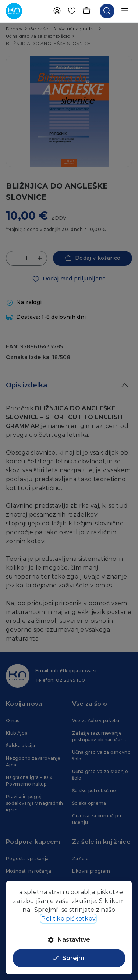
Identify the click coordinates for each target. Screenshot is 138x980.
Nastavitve (69, 940)
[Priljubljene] (72, 11)
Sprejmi (69, 958)
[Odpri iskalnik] (107, 11)
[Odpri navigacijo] (125, 11)
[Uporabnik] (57, 11)
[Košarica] (86, 11)
